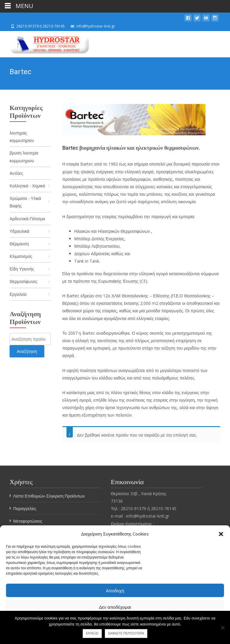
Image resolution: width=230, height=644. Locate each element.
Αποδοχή (115, 591)
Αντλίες (16, 173)
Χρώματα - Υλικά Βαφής (25, 202)
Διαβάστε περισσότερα (126, 633)
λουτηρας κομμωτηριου (22, 137)
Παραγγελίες (25, 508)
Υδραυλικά (19, 231)
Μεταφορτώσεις (28, 521)
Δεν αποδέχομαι (115, 607)
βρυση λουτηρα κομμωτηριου (24, 157)
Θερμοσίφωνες (24, 281)
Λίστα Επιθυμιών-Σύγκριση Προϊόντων (49, 496)
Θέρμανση (19, 244)
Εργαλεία (18, 294)
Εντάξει (92, 633)
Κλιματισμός (21, 256)
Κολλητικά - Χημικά (27, 186)
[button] (221, 534)
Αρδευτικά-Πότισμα (27, 219)
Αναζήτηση (27, 351)
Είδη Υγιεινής (22, 269)
